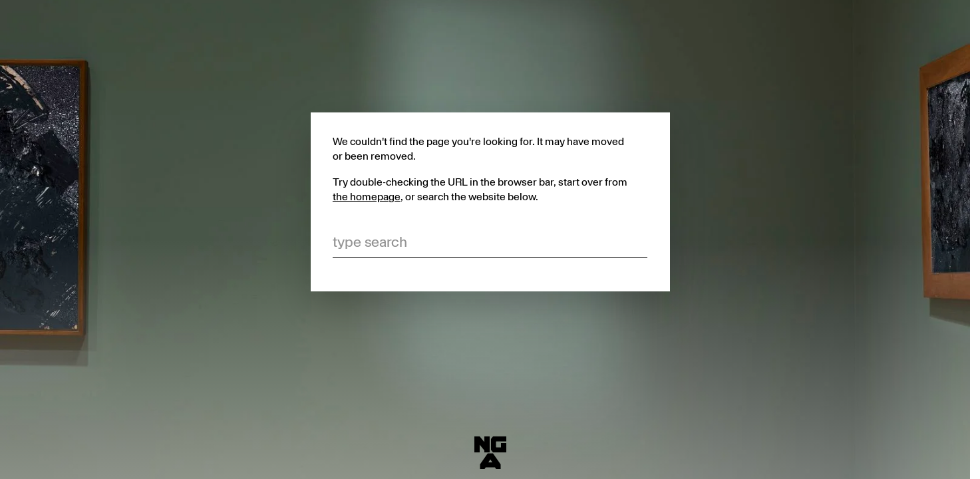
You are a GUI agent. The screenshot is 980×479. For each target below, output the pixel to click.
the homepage (367, 197)
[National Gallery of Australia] (490, 453)
